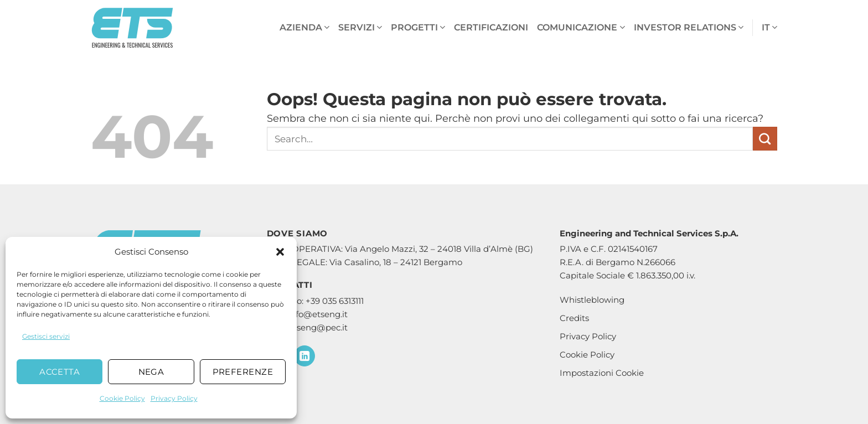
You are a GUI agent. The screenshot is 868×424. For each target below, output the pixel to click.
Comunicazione (581, 28)
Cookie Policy (122, 398)
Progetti (418, 28)
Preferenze (243, 372)
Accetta (60, 372)
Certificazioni (491, 27)
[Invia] (765, 139)
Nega (151, 372)
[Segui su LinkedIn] (304, 356)
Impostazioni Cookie (602, 373)
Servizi (360, 28)
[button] (280, 252)
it (769, 28)
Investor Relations (689, 28)
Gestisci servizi (46, 336)
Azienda (304, 28)
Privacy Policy (174, 398)
